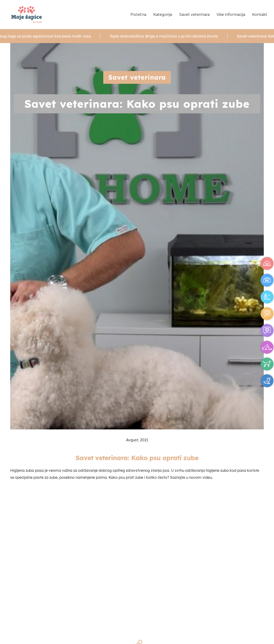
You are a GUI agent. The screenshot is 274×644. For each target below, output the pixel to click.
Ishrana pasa (267, 263)
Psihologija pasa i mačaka (267, 347)
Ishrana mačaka (267, 280)
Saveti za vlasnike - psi (267, 314)
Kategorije (163, 15)
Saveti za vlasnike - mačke (267, 330)
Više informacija (231, 15)
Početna (138, 15)
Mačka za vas (267, 381)
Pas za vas (267, 364)
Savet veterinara (194, 15)
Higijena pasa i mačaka (267, 297)
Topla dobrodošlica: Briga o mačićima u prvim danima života (169, 36)
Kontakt (260, 15)
